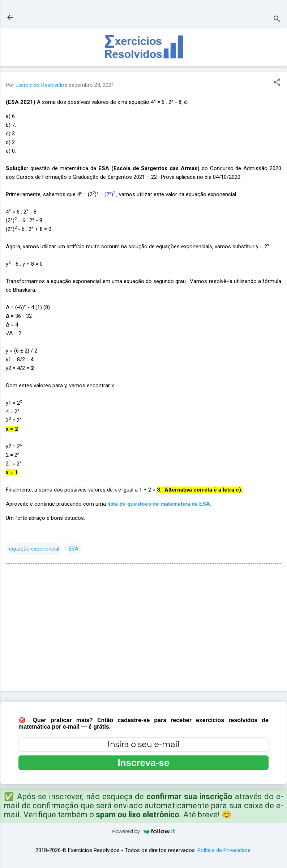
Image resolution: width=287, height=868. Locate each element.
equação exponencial (34, 549)
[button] (277, 83)
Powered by (143, 831)
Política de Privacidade (224, 850)
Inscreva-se (143, 763)
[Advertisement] (143, 629)
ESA (74, 549)
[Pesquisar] (277, 20)
